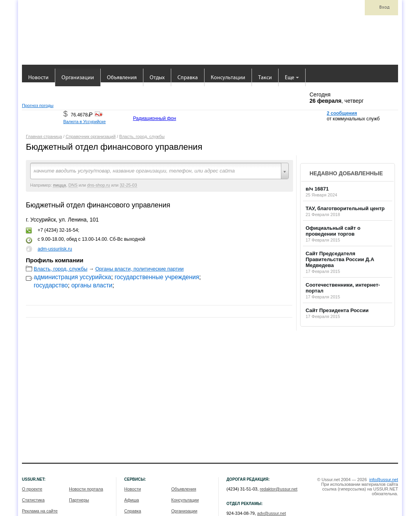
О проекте (32, 489)
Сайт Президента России (337, 310)
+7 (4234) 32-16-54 (58, 230)
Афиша (132, 500)
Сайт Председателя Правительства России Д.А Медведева (340, 259)
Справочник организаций (91, 136)
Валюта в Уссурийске (84, 122)
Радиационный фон (154, 118)
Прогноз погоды (38, 105)
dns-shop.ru (99, 185)
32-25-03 (129, 185)
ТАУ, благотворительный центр (345, 208)
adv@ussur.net (272, 513)
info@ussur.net (384, 480)
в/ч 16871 (317, 189)
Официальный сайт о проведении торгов (333, 231)
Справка (188, 78)
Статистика (33, 500)
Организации (78, 78)
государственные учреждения (157, 277)
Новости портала (86, 489)
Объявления (122, 78)
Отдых (157, 78)
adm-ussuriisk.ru (55, 249)
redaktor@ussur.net (279, 489)
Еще (292, 78)
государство (51, 285)
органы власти (92, 285)
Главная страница (44, 136)
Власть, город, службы (142, 136)
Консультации (228, 78)
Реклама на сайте (40, 511)
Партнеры (79, 500)
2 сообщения (342, 113)
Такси (265, 78)
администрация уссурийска (72, 277)
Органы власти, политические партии (139, 269)
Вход (384, 7)
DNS (73, 185)
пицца (59, 185)
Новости (38, 78)
